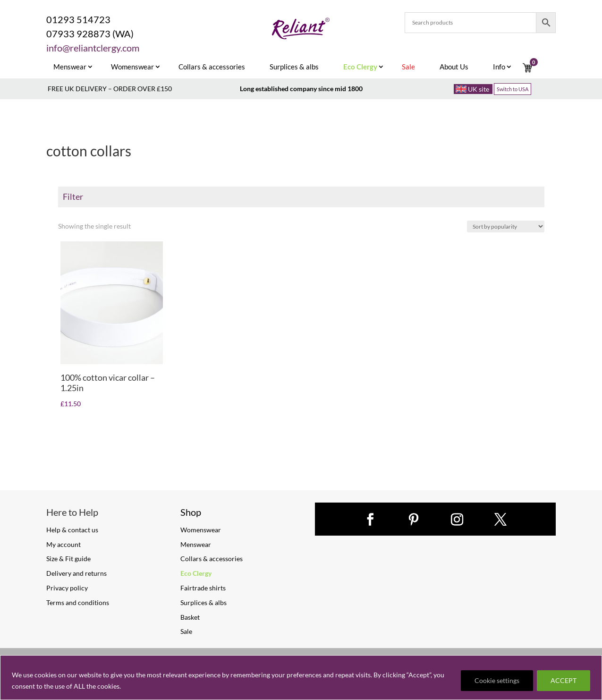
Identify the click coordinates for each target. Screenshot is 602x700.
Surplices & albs (294, 67)
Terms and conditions (78, 602)
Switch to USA (513, 89)
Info (499, 67)
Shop (191, 512)
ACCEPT (564, 680)
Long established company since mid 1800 (301, 89)
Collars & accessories (212, 67)
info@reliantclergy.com (93, 48)
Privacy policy (67, 588)
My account (64, 544)
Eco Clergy (196, 573)
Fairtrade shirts (203, 588)
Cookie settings (497, 680)
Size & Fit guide (68, 559)
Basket (190, 617)
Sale (186, 631)
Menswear (70, 67)
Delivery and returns (76, 573)
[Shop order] (506, 226)
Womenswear (132, 67)
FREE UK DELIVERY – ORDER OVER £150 (110, 89)
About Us (454, 67)
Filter (73, 196)
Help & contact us (72, 530)
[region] (301, 678)
